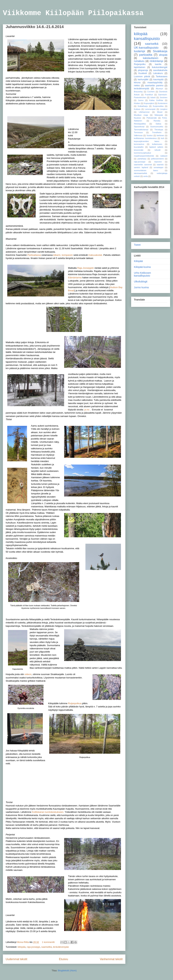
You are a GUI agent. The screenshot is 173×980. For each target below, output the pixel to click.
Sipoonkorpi (139, 127)
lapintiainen (140, 67)
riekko (137, 86)
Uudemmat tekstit (16, 959)
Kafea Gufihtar (156, 100)
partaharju (142, 159)
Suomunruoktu (157, 127)
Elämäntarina (75, 278)
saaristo (160, 165)
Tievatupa (159, 130)
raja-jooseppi (33, 947)
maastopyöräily (155, 83)
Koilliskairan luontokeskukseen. (48, 812)
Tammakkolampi (141, 130)
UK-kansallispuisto (146, 48)
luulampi (140, 51)
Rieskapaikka (140, 124)
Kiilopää (138, 261)
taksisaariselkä (140, 173)
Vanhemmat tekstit (111, 959)
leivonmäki (139, 150)
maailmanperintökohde (144, 156)
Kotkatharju (143, 106)
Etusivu (63, 959)
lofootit (157, 150)
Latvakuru (158, 73)
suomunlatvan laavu (146, 170)
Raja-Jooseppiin (86, 268)
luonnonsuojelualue (142, 153)
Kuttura (137, 109)
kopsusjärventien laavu (147, 141)
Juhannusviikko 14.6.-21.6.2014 (35, 27)
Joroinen (163, 97)
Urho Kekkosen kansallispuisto (142, 274)
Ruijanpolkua (75, 703)
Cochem (151, 92)
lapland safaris (156, 147)
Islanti (153, 97)
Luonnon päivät (142, 77)
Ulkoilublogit (141, 282)
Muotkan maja (141, 115)
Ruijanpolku (140, 64)
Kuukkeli (143, 73)
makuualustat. (95, 255)
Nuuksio (137, 118)
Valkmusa (138, 135)
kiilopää (21, 947)
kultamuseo (157, 144)
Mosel (160, 112)
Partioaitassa (34, 255)
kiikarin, (57, 255)
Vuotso (150, 135)
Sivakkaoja (160, 51)
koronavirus (139, 144)
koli (162, 138)
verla (145, 176)
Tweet (137, 245)
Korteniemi (163, 103)
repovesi (158, 162)
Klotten (137, 103)
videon (28, 674)
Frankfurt (149, 95)
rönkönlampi (156, 61)
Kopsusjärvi (149, 103)
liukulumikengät (160, 67)
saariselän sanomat (143, 165)
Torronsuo (138, 132)
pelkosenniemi (158, 159)
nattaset (164, 156)
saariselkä (46, 947)
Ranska (157, 121)
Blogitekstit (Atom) (67, 971)
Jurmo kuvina (141, 287)
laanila (158, 64)
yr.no (87, 410)
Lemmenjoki (150, 109)
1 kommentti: (49, 942)
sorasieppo (159, 167)
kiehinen (160, 135)
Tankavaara (162, 77)
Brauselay (138, 92)
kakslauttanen (151, 58)
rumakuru (139, 61)
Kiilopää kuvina (142, 267)
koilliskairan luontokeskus (145, 138)
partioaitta (146, 55)
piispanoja (143, 70)
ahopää (163, 55)
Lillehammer (144, 112)
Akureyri (159, 89)
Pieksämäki (152, 118)
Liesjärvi (164, 109)
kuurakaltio (139, 147)
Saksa (158, 124)
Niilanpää (159, 115)
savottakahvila (160, 70)
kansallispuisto (147, 39)
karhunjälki (143, 80)
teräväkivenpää (61, 947)
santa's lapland (141, 167)
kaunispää (158, 80)
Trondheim (157, 132)
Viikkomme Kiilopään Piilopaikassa (73, 13)
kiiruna (137, 83)
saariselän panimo (154, 86)
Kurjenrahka (158, 106)
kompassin (67, 255)
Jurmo (141, 100)
